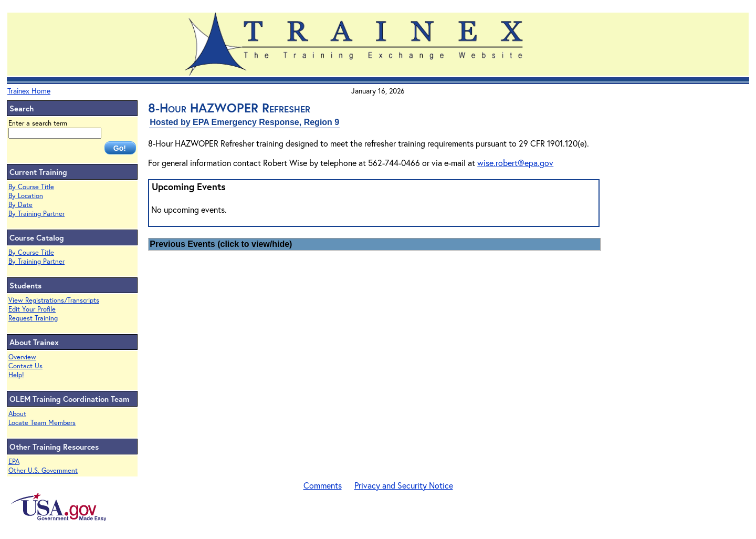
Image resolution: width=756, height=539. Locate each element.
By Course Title (31, 187)
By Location (26, 196)
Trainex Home (29, 91)
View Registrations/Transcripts (54, 300)
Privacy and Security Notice (404, 485)
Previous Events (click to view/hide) (221, 244)
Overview (22, 357)
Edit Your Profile (32, 309)
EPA (14, 462)
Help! (16, 375)
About (17, 414)
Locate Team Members (42, 423)
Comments (323, 485)
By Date (20, 205)
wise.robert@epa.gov (515, 163)
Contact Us (25, 366)
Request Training (33, 318)
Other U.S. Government (43, 470)
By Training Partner (36, 214)
